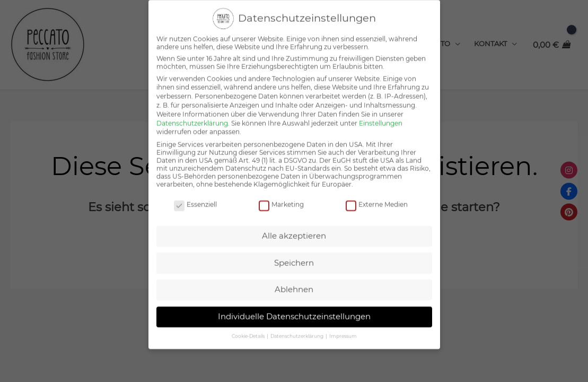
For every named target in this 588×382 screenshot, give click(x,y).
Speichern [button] (294, 254)
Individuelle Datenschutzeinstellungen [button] (294, 308)
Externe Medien (377, 196)
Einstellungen (381, 115)
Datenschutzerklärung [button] (297, 328)
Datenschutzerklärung (192, 115)
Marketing (281, 196)
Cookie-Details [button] (249, 328)
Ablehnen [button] (294, 281)
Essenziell (195, 196)
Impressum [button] (343, 328)
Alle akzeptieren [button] (294, 227)
